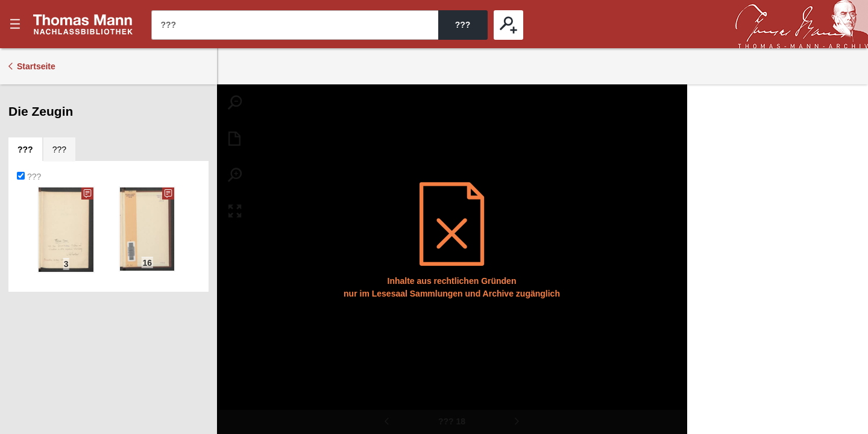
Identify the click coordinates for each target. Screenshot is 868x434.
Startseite (36, 66)
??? (83, 24)
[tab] (25, 149)
